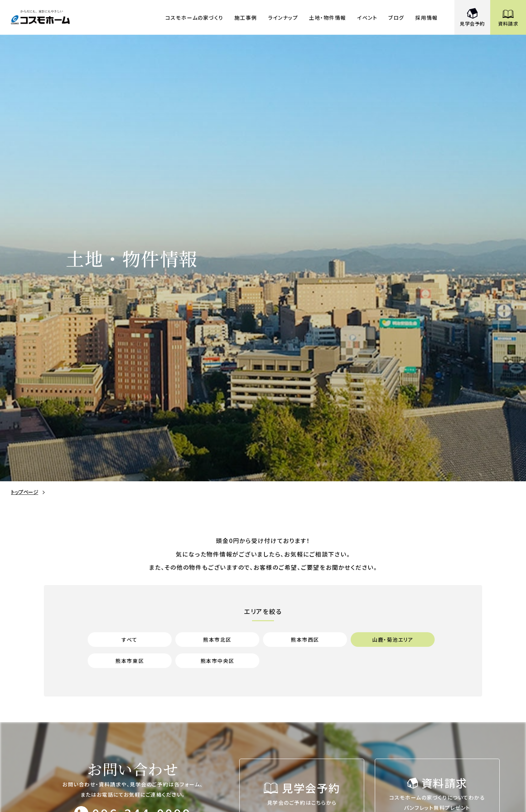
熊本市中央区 (218, 660)
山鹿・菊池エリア (393, 639)
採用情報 (427, 18)
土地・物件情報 (328, 18)
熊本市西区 (305, 639)
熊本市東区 (130, 660)
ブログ (396, 18)
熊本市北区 (217, 639)
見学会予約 (472, 24)
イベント (367, 18)
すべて (130, 639)
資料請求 (508, 24)
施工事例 (246, 18)
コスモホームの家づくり (195, 18)
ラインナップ (283, 18)
